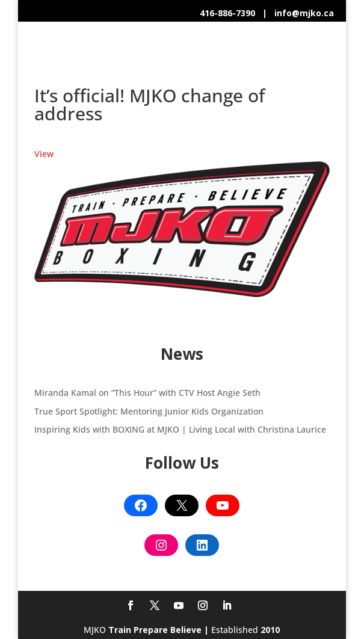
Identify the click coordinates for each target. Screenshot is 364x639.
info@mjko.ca (304, 13)
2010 (270, 630)
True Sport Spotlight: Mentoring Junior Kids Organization (149, 411)
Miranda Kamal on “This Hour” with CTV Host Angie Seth (147, 393)
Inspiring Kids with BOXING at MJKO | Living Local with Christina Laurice (180, 429)
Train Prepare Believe (155, 630)
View (44, 154)
